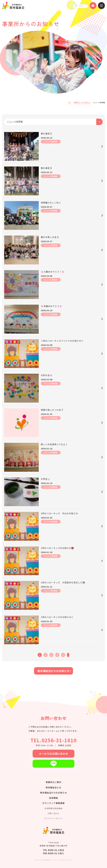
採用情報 (53, 798)
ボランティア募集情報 (53, 803)
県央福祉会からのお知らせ (53, 671)
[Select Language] (81, 6)
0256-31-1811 (56, 853)
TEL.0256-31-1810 (53, 740)
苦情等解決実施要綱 (53, 808)
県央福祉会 (13, 6)
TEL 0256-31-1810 (53, 850)
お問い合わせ (54, 813)
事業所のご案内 (54, 782)
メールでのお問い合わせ (53, 754)
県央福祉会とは (54, 787)
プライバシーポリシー (53, 818)
